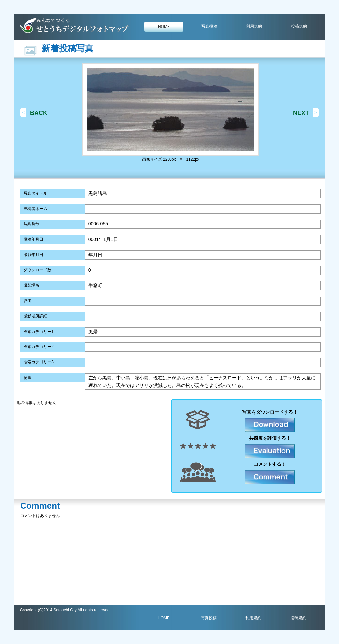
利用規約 (254, 26)
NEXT (301, 113)
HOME (164, 27)
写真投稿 (209, 26)
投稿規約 (299, 26)
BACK (39, 113)
